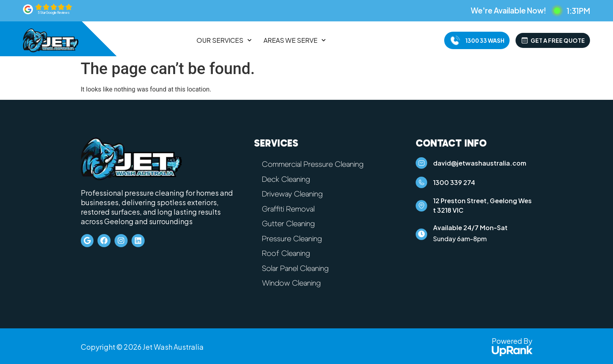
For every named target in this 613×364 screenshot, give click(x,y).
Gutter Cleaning (290, 223)
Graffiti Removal (290, 208)
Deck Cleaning (288, 179)
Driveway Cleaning (295, 194)
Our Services (224, 40)
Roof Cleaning (287, 252)
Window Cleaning (293, 282)
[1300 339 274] (423, 187)
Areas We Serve (295, 40)
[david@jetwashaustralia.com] (423, 164)
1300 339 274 (457, 186)
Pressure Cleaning (293, 238)
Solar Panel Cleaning (297, 267)
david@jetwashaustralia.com (482, 164)
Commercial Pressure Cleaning (315, 164)
